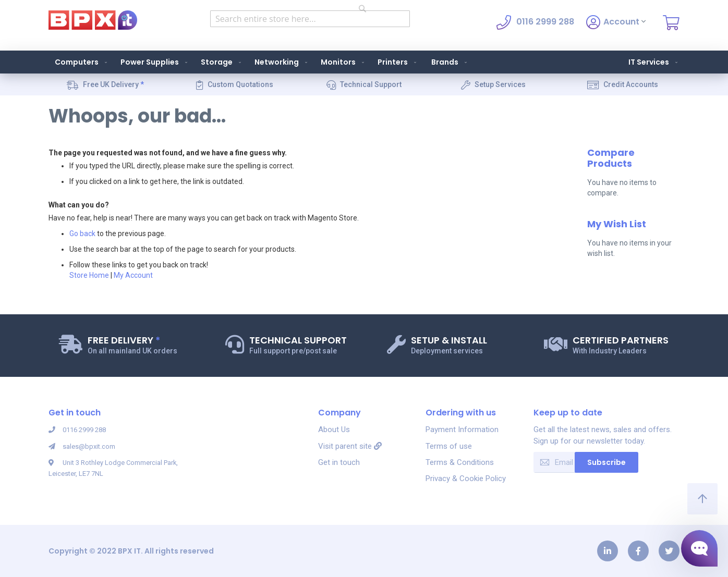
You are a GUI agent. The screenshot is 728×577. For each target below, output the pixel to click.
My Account (133, 275)
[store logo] (93, 20)
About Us (334, 429)
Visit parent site (350, 446)
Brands (450, 62)
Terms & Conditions (460, 462)
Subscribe (606, 462)
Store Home (89, 275)
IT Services (654, 62)
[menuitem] (79, 62)
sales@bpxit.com (85, 446)
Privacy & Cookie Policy (466, 478)
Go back (82, 234)
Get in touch (339, 462)
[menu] (364, 62)
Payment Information (462, 429)
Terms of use (449, 446)
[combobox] (310, 19)
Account (616, 22)
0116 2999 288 (81, 429)
